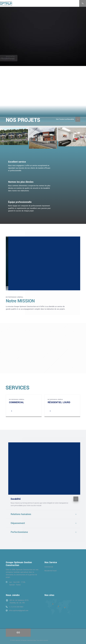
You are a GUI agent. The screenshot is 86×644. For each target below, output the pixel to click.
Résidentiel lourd (50, 571)
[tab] (43, 498)
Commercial (49, 567)
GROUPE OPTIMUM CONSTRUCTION (26, 640)
